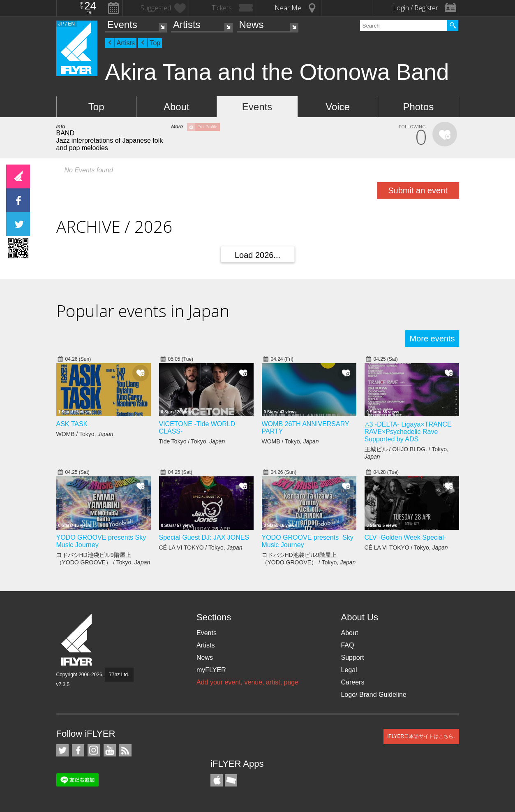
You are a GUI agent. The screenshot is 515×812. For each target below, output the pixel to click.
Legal (349, 670)
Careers (352, 682)
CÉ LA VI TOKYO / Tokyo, (201, 548)
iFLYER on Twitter (62, 750)
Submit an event (418, 190)
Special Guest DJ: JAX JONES (204, 537)
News (251, 24)
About (177, 107)
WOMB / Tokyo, (85, 434)
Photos (418, 107)
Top (155, 43)
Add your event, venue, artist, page (247, 682)
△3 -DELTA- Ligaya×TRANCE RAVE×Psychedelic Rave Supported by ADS (408, 432)
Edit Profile (207, 127)
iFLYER (77, 640)
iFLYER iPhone (217, 780)
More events (432, 339)
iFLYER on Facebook (78, 750)
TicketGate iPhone (231, 780)
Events (122, 24)
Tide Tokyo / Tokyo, (192, 441)
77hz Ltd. (119, 675)
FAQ (347, 645)
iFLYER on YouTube (110, 750)
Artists (187, 24)
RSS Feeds (125, 750)
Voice (338, 107)
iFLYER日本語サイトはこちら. (421, 736)
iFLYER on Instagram (94, 750)
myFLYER (211, 670)
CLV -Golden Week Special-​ (405, 537)
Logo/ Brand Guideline (373, 695)
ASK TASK (72, 424)
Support (352, 658)
